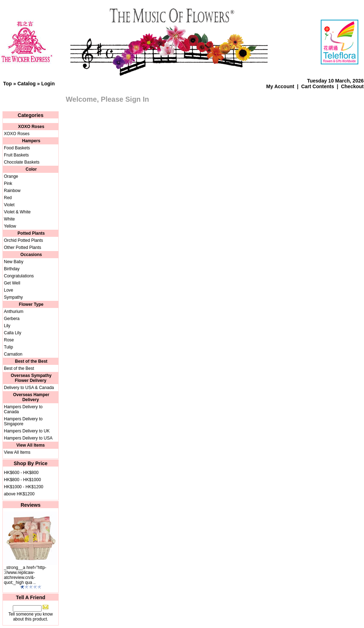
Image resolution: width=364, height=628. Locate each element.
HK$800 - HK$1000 (22, 480)
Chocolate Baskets (22, 162)
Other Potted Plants (23, 248)
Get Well (12, 283)
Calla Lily (13, 333)
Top (8, 84)
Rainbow (12, 191)
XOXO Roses (17, 134)
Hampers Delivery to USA (28, 438)
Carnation (13, 354)
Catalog (26, 84)
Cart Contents (318, 86)
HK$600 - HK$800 (21, 473)
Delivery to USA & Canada (29, 388)
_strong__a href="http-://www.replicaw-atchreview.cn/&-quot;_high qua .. (25, 575)
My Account (280, 86)
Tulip (9, 347)
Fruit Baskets (16, 155)
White (9, 219)
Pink (8, 183)
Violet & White (17, 212)
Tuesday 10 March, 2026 (335, 81)
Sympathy (13, 297)
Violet (9, 205)
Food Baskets (17, 148)
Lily (7, 326)
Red (8, 198)
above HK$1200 (19, 494)
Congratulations (19, 276)
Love (9, 290)
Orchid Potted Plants (23, 240)
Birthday (12, 269)
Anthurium (14, 312)
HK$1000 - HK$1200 (24, 487)
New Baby (14, 262)
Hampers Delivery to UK (27, 431)
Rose (9, 340)
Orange (11, 176)
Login (48, 84)
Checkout (352, 86)
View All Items (17, 452)
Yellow (10, 226)
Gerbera (12, 319)
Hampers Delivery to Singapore (23, 421)
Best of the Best (19, 368)
